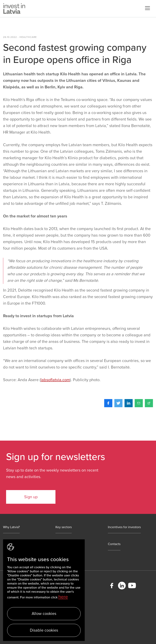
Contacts (114, 544)
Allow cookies (44, 614)
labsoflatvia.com (55, 380)
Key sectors (64, 527)
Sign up (31, 497)
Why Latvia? (11, 527)
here (63, 597)
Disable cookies (44, 630)
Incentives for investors (124, 527)
